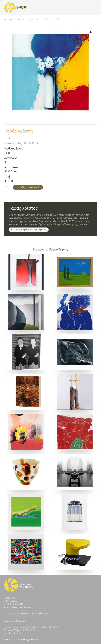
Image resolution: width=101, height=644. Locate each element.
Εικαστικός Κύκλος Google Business (22, 639)
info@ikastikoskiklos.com (19, 607)
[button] (95, 7)
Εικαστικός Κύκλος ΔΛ (15, 621)
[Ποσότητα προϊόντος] (8, 187)
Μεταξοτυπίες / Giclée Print (21, 143)
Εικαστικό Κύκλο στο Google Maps (31, 613)
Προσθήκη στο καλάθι (28, 187)
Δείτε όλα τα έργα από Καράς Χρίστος (29, 230)
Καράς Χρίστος (19, 131)
